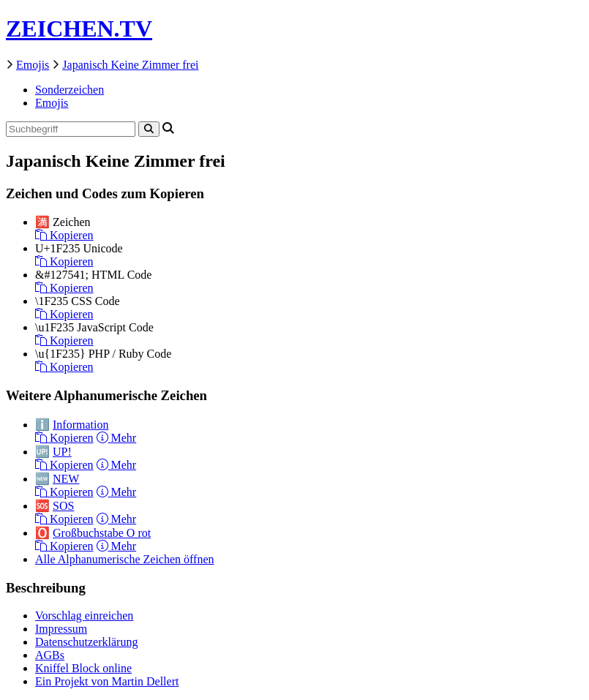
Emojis (33, 65)
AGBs (50, 655)
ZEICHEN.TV (79, 29)
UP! (62, 452)
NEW (66, 479)
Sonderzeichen (70, 90)
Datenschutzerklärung (86, 642)
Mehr (117, 438)
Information (80, 425)
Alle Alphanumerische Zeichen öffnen (125, 559)
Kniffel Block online (83, 668)
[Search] (149, 129)
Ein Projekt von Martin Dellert (107, 681)
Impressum (61, 629)
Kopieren (64, 235)
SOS (63, 506)
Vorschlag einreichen (84, 616)
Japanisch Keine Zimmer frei (130, 65)
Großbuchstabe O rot (102, 533)
